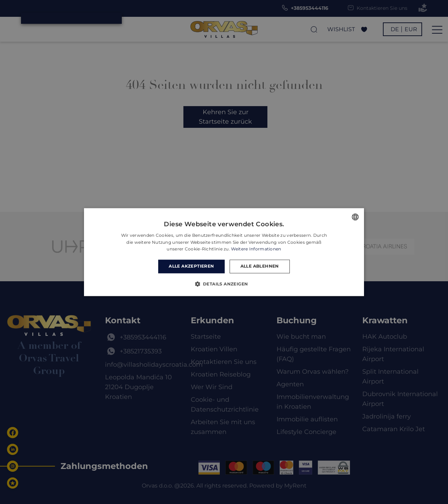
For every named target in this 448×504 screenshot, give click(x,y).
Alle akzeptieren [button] (191, 266)
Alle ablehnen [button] (260, 266)
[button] (224, 284)
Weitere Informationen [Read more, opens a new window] (256, 249)
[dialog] (224, 252)
